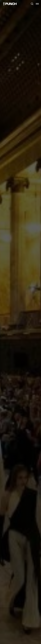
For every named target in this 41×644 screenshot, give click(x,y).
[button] (32, 4)
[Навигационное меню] (37, 4)
